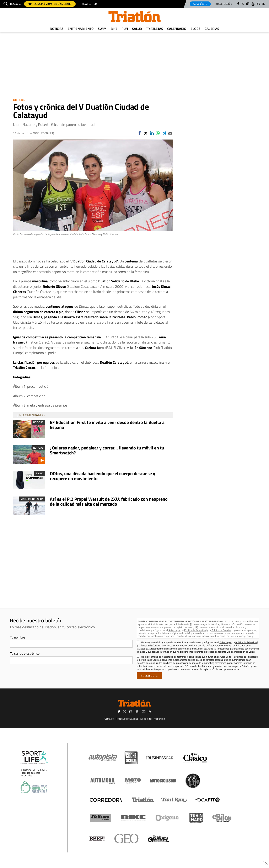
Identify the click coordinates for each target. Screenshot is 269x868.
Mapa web (159, 719)
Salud (137, 29)
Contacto (109, 719)
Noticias (57, 29)
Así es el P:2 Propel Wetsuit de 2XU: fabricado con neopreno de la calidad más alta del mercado (109, 501)
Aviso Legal (174, 630)
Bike (114, 29)
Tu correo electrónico (25, 653)
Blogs (195, 29)
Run (125, 29)
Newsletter (89, 4)
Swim (102, 29)
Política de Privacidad (195, 630)
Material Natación (32, 499)
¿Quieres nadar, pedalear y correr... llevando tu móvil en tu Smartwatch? (107, 450)
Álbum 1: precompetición (32, 386)
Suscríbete (200, 4)
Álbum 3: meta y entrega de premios (40, 405)
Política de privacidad (127, 719)
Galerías (212, 29)
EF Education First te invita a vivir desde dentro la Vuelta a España (107, 425)
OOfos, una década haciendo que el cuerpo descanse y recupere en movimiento (103, 476)
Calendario (177, 29)
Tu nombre (17, 637)
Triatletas (155, 29)
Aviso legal (146, 719)
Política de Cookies (221, 630)
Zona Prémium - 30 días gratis (50, 4)
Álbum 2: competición (29, 396)
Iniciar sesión (224, 4)
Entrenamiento (81, 29)
